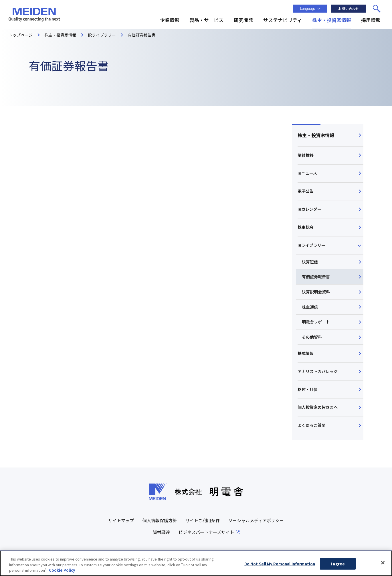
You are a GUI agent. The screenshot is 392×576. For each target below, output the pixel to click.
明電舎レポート (316, 322)
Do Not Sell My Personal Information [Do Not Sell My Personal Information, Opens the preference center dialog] (280, 564)
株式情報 (306, 353)
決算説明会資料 (316, 292)
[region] (196, 563)
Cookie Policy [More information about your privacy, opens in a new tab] (62, 570)
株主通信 (310, 307)
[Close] (383, 563)
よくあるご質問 (312, 425)
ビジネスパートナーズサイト (206, 532)
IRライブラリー (311, 245)
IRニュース (307, 173)
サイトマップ (121, 521)
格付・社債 (308, 389)
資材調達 (161, 532)
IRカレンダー (309, 209)
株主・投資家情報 (316, 135)
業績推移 (306, 155)
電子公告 (306, 191)
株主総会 (306, 227)
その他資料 (312, 337)
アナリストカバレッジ (318, 371)
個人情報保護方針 (160, 521)
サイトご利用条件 (203, 521)
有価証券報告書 (316, 277)
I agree (338, 564)
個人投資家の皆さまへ (318, 407)
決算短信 (310, 262)
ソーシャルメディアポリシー (256, 521)
